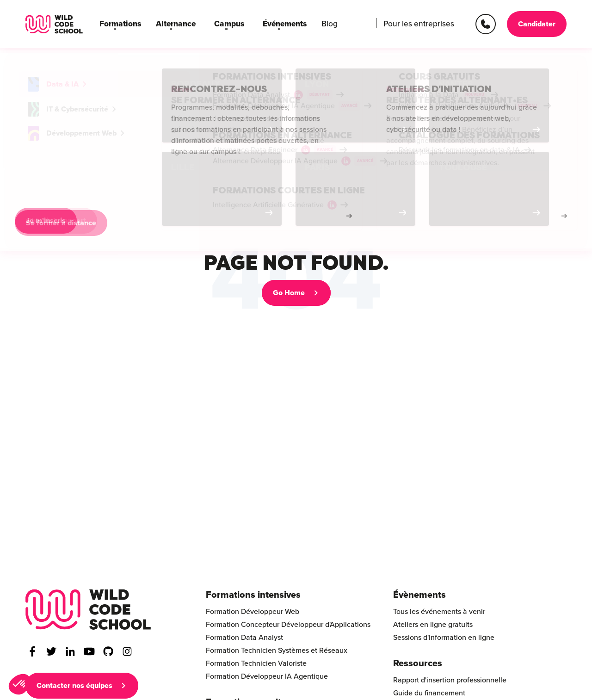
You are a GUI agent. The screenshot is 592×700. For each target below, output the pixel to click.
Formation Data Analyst (244, 638)
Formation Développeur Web (253, 612)
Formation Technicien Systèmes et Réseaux (277, 650)
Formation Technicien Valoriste (256, 663)
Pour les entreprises (422, 24)
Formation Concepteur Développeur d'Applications (288, 625)
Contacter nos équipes (74, 686)
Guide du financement (429, 693)
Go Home (289, 293)
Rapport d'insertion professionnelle (450, 680)
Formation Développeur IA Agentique (267, 676)
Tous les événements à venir (439, 612)
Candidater (537, 24)
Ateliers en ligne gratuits (433, 625)
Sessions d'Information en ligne (444, 638)
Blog (313, 24)
